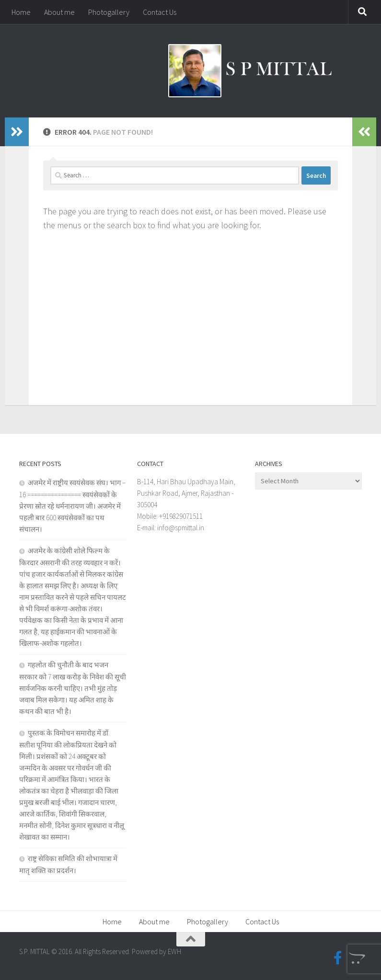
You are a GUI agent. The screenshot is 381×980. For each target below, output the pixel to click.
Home (21, 12)
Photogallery (109, 12)
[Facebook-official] (338, 958)
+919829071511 (181, 516)
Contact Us (160, 12)
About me (59, 12)
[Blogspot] (355, 958)
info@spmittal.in (181, 528)
